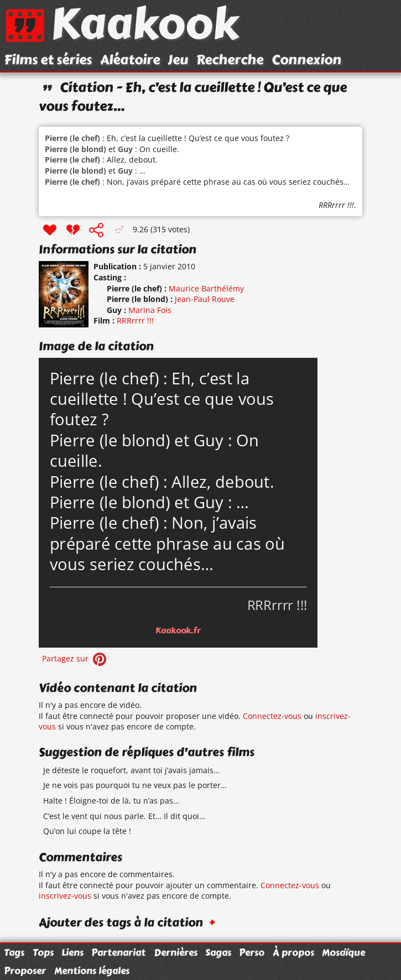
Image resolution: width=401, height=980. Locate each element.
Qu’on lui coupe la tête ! (87, 831)
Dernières (176, 952)
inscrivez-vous (65, 896)
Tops (43, 952)
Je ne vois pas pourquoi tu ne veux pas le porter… (135, 785)
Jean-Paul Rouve (205, 299)
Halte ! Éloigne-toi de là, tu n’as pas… (111, 801)
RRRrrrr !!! (336, 205)
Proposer (25, 971)
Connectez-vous (272, 716)
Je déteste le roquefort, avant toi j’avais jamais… (131, 770)
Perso (252, 952)
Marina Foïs (150, 310)
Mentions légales (92, 971)
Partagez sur (75, 658)
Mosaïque (343, 952)
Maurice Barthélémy (206, 288)
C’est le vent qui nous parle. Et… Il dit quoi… (124, 816)
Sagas (218, 952)
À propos (293, 952)
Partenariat (118, 952)
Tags (14, 952)
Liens (72, 952)
